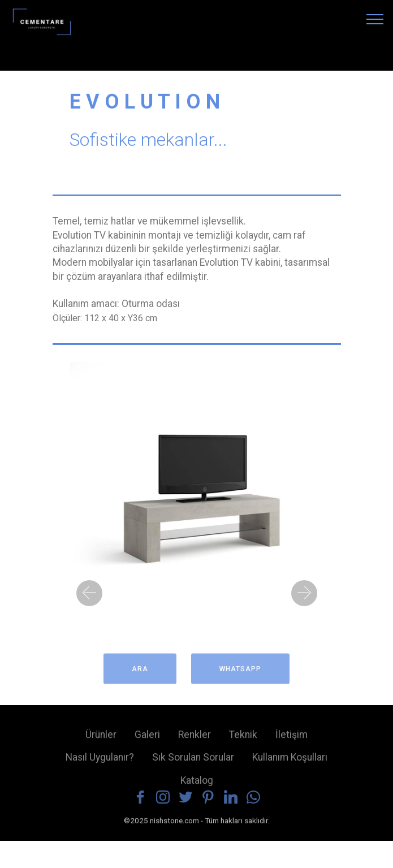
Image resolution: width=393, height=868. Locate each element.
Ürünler (101, 739)
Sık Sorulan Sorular (193, 762)
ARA (140, 674)
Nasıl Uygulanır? (100, 762)
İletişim (291, 739)
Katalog (197, 784)
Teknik (243, 739)
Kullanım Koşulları (290, 762)
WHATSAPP (240, 674)
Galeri (147, 739)
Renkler (195, 739)
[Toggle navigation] (375, 19)
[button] (89, 593)
